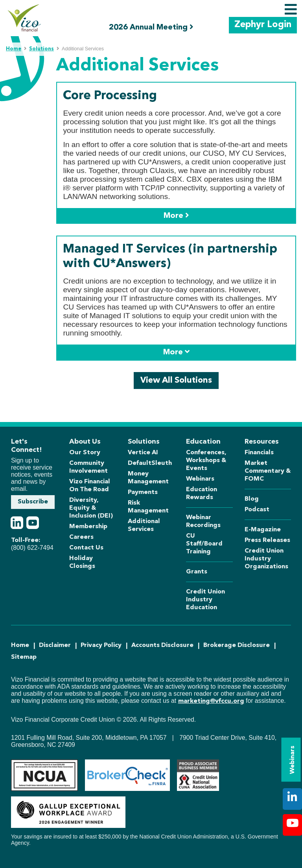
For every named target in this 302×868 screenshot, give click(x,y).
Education (203, 442)
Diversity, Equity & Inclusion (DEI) (91, 508)
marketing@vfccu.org (211, 701)
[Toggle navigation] (291, 10)
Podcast (257, 510)
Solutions (41, 49)
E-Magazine (263, 530)
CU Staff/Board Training (204, 544)
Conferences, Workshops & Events (206, 461)
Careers (81, 537)
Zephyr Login (263, 25)
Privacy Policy (101, 645)
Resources (262, 442)
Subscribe (33, 502)
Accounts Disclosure (162, 645)
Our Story (85, 453)
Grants (197, 572)
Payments (143, 492)
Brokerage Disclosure (237, 645)
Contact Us (86, 548)
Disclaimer (55, 645)
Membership (88, 527)
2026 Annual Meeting (151, 27)
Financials (259, 453)
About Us (85, 442)
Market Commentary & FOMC (268, 471)
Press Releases (267, 540)
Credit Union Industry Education (205, 600)
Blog (252, 499)
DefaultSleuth (150, 463)
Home (14, 49)
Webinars (293, 760)
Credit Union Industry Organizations (266, 559)
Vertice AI (143, 453)
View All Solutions (176, 381)
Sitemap (24, 657)
